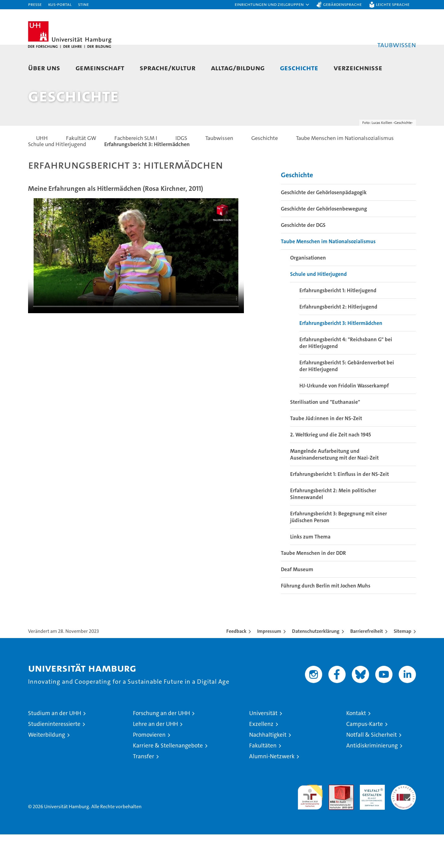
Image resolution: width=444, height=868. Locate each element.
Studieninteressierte (54, 757)
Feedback (236, 665)
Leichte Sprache (393, 4)
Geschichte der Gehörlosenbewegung (324, 242)
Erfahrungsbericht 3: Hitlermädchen (341, 357)
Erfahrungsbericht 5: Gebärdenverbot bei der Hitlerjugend (347, 399)
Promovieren (149, 768)
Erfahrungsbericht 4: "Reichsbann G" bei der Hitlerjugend (346, 376)
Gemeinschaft (100, 68)
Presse (35, 4)
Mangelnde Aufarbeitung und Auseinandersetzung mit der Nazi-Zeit (334, 488)
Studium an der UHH (55, 747)
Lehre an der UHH (155, 757)
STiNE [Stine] (83, 4)
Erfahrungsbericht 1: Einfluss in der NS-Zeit (339, 508)
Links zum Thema (310, 570)
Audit (335, 822)
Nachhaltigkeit (268, 768)
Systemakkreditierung (403, 822)
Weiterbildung (47, 768)
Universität (263, 747)
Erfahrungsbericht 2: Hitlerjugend (338, 340)
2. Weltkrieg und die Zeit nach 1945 (331, 468)
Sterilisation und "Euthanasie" (325, 436)
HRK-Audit (371, 822)
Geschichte (299, 68)
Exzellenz (261, 757)
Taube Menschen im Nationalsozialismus (328, 275)
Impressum (269, 665)
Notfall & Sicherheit (372, 768)
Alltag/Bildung (238, 68)
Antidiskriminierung (372, 779)
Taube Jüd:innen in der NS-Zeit (326, 452)
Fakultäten (263, 779)
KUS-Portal (60, 4)
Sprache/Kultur (168, 68)
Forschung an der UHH (161, 747)
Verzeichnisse (358, 68)
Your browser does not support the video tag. (136, 289)
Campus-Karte (365, 757)
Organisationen (308, 291)
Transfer (144, 790)
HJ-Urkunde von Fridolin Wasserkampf (344, 419)
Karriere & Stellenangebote (168, 779)
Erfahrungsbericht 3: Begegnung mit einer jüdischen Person (339, 551)
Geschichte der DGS (303, 259)
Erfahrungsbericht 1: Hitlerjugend (338, 324)
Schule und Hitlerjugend (319, 308)
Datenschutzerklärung (316, 665)
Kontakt (356, 747)
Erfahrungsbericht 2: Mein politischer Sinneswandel (333, 527)
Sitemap (403, 665)
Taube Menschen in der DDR (313, 587)
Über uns (44, 68)
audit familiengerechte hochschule (310, 828)
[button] (272, 5)
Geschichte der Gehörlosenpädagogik (324, 226)
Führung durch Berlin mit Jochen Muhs (326, 619)
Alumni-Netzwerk (272, 790)
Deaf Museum (297, 603)
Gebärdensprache (342, 4)
